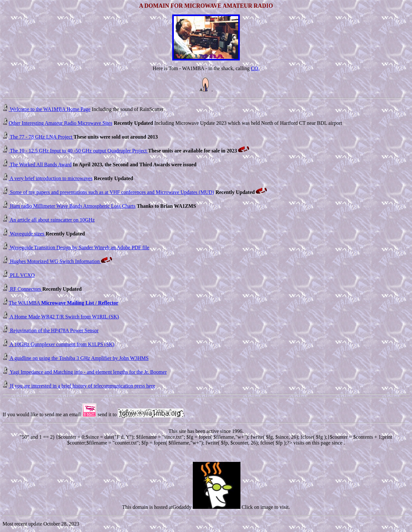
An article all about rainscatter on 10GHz (52, 220)
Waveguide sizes (27, 234)
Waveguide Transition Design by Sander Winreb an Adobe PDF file (79, 248)
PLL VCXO (22, 275)
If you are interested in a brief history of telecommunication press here (82, 386)
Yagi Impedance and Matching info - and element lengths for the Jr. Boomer (88, 372)
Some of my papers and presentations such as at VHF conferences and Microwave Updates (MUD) (111, 192)
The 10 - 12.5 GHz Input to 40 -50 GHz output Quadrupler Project (78, 151)
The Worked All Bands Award (40, 165)
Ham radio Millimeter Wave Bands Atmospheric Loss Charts (72, 206)
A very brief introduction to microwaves (51, 178)
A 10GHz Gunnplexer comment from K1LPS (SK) (61, 344)
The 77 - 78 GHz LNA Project (41, 137)
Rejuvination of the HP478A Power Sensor (54, 330)
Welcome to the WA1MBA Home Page (50, 109)
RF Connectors (25, 289)
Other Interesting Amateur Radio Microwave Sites (61, 123)
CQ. (255, 68)
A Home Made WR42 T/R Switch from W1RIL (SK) (64, 317)
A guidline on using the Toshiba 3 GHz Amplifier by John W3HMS (79, 358)
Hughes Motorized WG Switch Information (55, 261)
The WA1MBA (64, 303)
